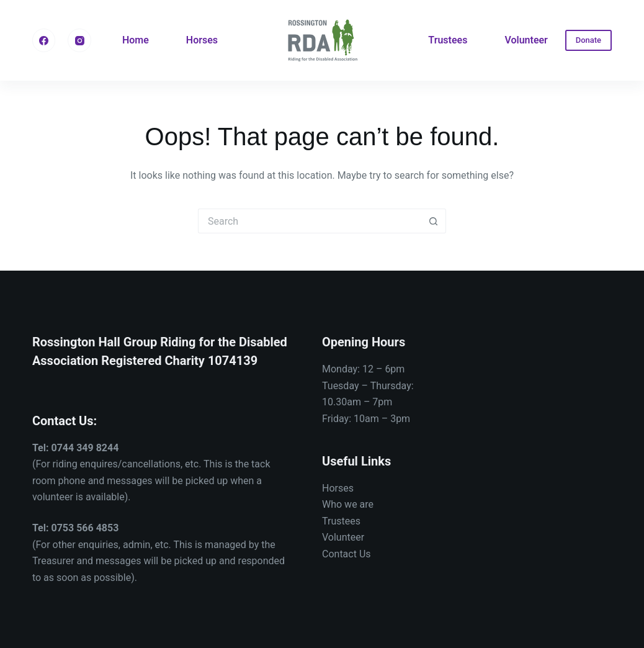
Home (136, 40)
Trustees (448, 40)
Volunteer (526, 40)
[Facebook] (44, 40)
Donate (588, 40)
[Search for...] (310, 221)
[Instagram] (79, 40)
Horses (202, 40)
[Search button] (434, 221)
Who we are (348, 504)
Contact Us (347, 554)
